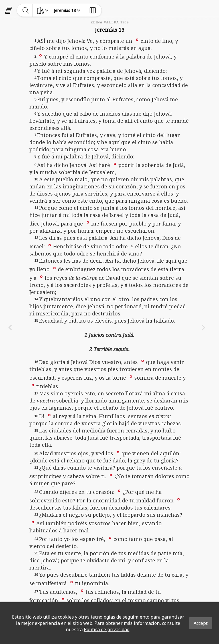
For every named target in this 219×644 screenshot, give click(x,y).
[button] (137, 39)
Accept (201, 623)
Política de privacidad (107, 629)
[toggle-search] (26, 10)
